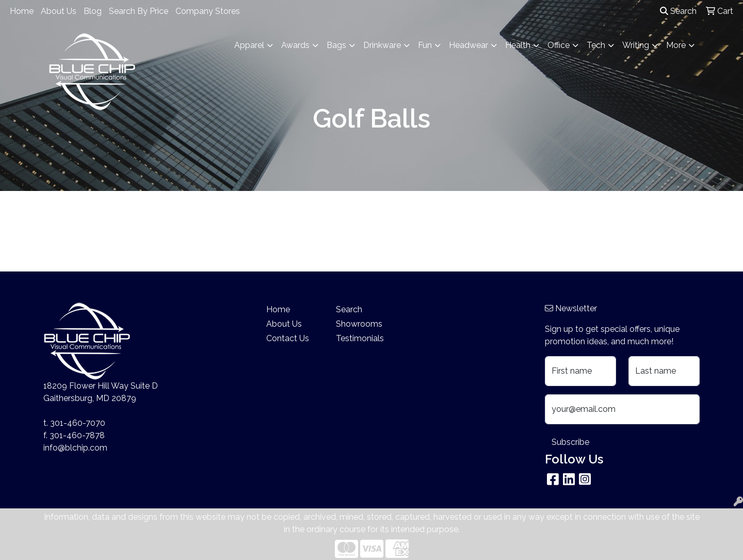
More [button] (676, 45)
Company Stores (208, 11)
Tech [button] (596, 45)
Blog (93, 11)
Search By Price (139, 11)
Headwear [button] (469, 45)
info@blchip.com (75, 448)
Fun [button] (425, 45)
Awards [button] (295, 45)
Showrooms (359, 324)
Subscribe (570, 442)
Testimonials (360, 338)
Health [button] (518, 45)
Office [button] (559, 45)
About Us (59, 11)
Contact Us (288, 338)
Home (22, 11)
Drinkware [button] (382, 45)
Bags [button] (336, 45)
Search (678, 11)
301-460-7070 (78, 423)
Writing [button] (636, 45)
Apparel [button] (249, 45)
